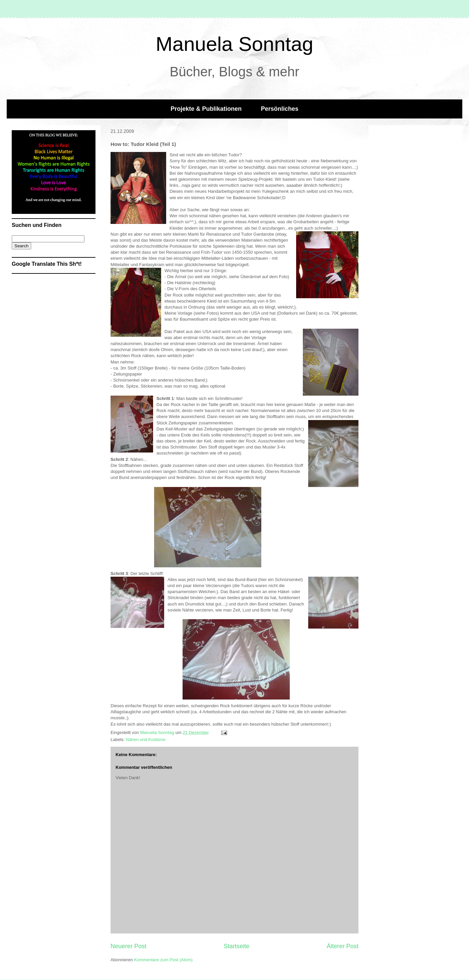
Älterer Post (343, 946)
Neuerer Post (128, 946)
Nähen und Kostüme (146, 740)
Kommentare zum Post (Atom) (163, 960)
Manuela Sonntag (234, 44)
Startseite (237, 946)
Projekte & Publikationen (206, 109)
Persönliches (280, 109)
